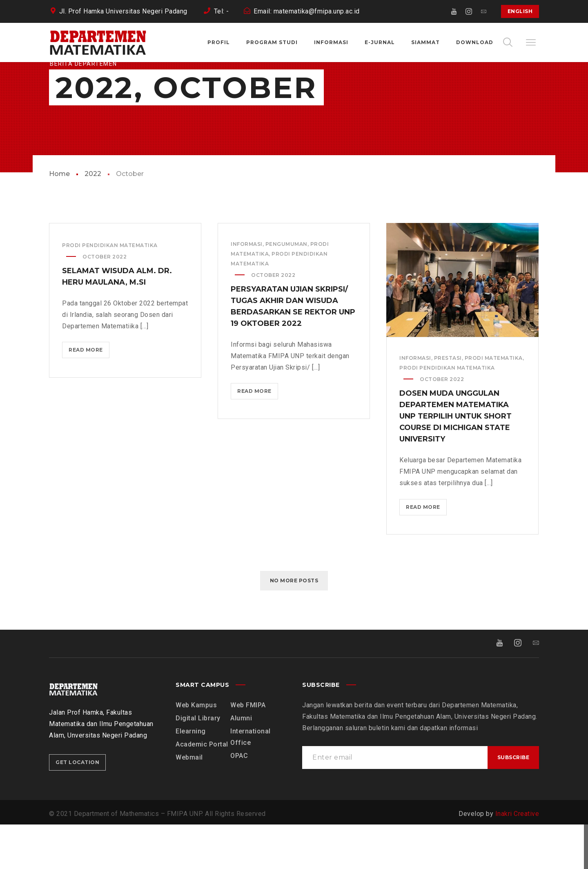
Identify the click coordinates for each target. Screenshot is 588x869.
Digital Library (198, 763)
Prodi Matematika (494, 403)
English (520, 11)
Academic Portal (202, 789)
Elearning (191, 776)
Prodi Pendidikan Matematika (110, 290)
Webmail (189, 802)
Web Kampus (196, 750)
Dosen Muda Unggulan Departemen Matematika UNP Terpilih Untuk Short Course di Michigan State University (455, 461)
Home (59, 219)
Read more (89, 397)
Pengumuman (286, 289)
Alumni (241, 763)
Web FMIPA (248, 750)
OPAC (239, 800)
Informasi (247, 289)
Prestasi (448, 403)
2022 (93, 219)
